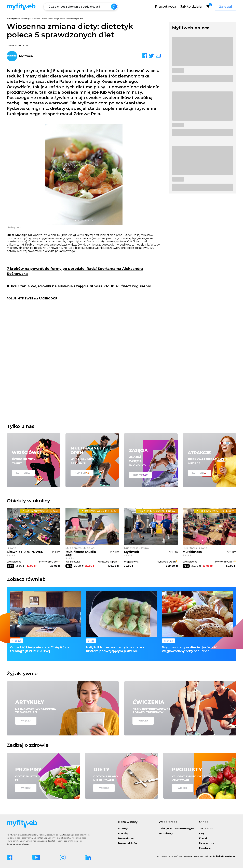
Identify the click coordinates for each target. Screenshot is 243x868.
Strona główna (13, 19)
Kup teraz (23, 473)
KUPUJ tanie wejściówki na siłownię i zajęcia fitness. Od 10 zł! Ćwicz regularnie (79, 286)
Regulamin (205, 848)
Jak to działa (191, 6)
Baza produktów (128, 843)
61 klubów (40, 511)
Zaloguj (225, 7)
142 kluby (99, 511)
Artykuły (26, 19)
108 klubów (215, 511)
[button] (75, 221)
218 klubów (157, 511)
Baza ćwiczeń (126, 838)
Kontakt (204, 838)
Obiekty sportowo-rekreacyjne (176, 829)
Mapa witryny (207, 843)
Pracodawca (166, 6)
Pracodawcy (166, 833)
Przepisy (123, 833)
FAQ (201, 833)
